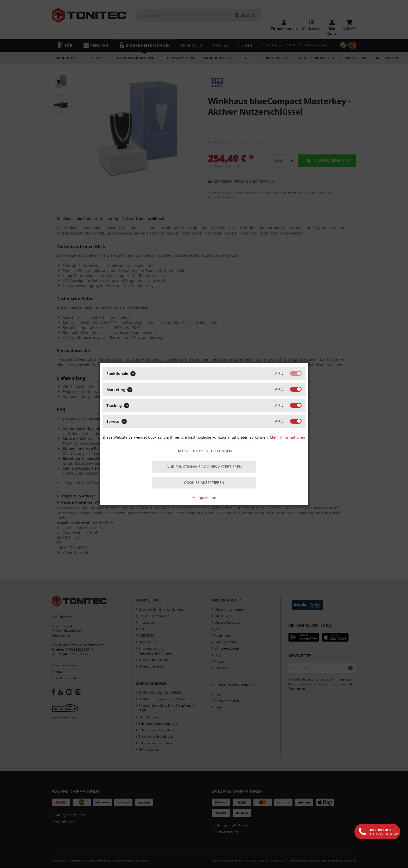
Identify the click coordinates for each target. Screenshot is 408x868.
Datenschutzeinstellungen (204, 451)
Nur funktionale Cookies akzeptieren (204, 467)
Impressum (204, 498)
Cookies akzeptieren (204, 483)
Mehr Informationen (288, 437)
